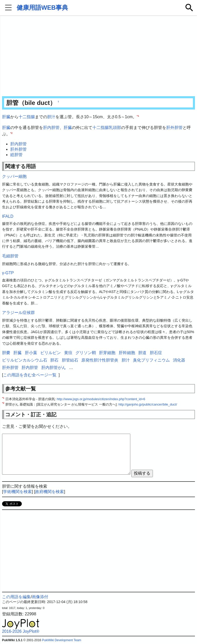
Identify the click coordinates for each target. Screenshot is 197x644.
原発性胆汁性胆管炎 (100, 360)
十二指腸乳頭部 (107, 128)
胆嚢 (6, 353)
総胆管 (16, 155)
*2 (11, 133)
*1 (138, 116)
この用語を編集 (16, 597)
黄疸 (68, 353)
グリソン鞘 (86, 353)
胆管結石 (70, 360)
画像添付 (40, 597)
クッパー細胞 (14, 176)
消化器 (179, 360)
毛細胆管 (10, 256)
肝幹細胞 (127, 353)
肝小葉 (31, 353)
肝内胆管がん (54, 368)
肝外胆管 (174, 128)
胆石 (54, 360)
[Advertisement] (99, 56)
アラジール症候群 (18, 313)
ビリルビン (51, 353)
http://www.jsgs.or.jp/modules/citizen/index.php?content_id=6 (101, 399)
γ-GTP (8, 273)
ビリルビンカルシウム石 (25, 360)
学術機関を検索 (17, 492)
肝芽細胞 (107, 353)
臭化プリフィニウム (151, 360)
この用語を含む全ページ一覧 (30, 375)
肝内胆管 (51, 128)
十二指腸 (27, 117)
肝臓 (6, 117)
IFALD (8, 216)
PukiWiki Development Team (62, 640)
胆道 (142, 353)
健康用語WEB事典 (42, 8)
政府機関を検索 (50, 492)
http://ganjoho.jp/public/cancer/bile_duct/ (148, 404)
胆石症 (156, 353)
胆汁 (51, 117)
